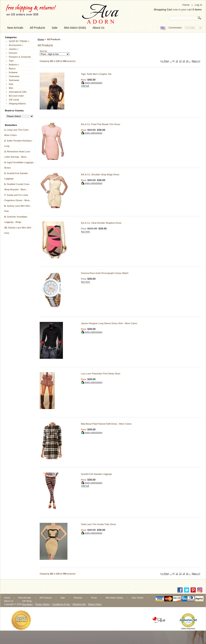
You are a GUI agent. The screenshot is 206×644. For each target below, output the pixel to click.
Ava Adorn (27, 604)
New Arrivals (25, 598)
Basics (12, 68)
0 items (197, 10)
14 (184, 61)
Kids (11, 84)
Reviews (78, 598)
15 (187, 61)
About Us (9, 601)
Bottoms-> (14, 65)
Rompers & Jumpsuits (20, 57)
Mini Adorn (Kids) (114, 598)
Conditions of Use (61, 604)
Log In (198, 5)
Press (94, 598)
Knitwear (13, 72)
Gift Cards (14, 100)
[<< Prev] (165, 61)
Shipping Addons (17, 104)
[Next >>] (196, 61)
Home (186, 5)
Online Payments (188, 629)
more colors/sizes (92, 83)
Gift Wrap (27, 601)
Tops (11, 61)
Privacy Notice (42, 604)
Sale (63, 598)
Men (11, 88)
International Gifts (18, 92)
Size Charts (138, 598)
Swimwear (14, 80)
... (171, 61)
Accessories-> (16, 45)
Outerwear (14, 76)
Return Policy (95, 604)
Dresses (13, 53)
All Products (46, 598)
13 (180, 61)
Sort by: (44, 51)
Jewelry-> (14, 49)
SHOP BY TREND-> (19, 41)
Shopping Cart (163, 10)
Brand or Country (14, 111)
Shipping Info (79, 604)
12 (177, 61)
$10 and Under (16, 96)
